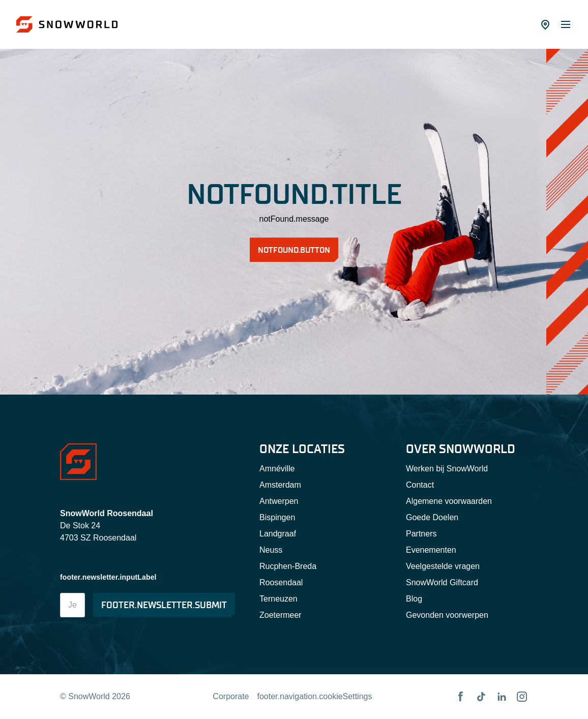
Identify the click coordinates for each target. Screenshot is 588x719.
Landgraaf (278, 534)
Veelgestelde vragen (443, 566)
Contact (420, 485)
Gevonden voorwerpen (447, 615)
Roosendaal (281, 582)
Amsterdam (280, 485)
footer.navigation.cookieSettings (315, 696)
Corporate (231, 696)
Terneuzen (278, 599)
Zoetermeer (281, 615)
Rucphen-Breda (288, 566)
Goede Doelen (432, 517)
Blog (414, 599)
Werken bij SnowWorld (447, 469)
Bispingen (277, 517)
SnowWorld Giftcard (442, 582)
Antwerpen (279, 501)
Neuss (271, 550)
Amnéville (277, 469)
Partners (421, 534)
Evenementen (431, 550)
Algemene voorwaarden (449, 501)
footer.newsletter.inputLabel (108, 577)
